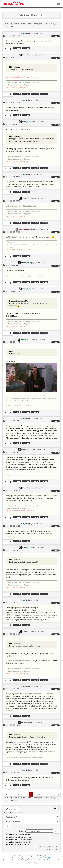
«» (23, 794)
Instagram (33, 250)
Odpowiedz (11, 809)
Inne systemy (39, 24)
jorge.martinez (24, 229)
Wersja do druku (51, 849)
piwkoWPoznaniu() (27, 406)
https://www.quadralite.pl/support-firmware (22, 77)
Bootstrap (40, 858)
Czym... (29, 24)
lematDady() (18, 406)
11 (44, 794)
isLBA (12, 406)
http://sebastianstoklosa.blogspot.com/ (20, 87)
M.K (22, 33)
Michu (24, 263)
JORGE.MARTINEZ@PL (13, 250)
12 (49, 794)
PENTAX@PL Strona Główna (15, 24)
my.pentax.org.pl (32, 864)
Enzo (24, 55)
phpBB (23, 856)
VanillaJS (48, 858)
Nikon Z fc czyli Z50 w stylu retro (31, 15)
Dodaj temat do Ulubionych (47, 847)
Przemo (34, 856)
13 (54, 794)
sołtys (24, 450)
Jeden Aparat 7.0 (24, 250)
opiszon (24, 339)
